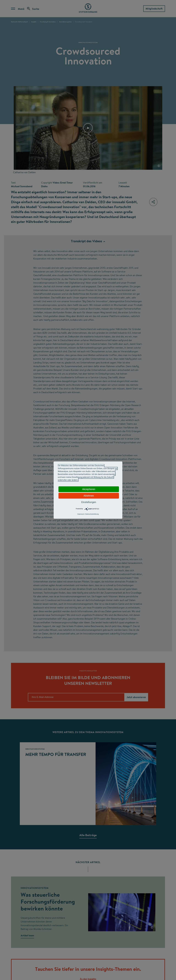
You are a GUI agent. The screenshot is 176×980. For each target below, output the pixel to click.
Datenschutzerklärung (92, 514)
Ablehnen (89, 496)
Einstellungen (89, 502)
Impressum (81, 514)
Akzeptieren (89, 489)
